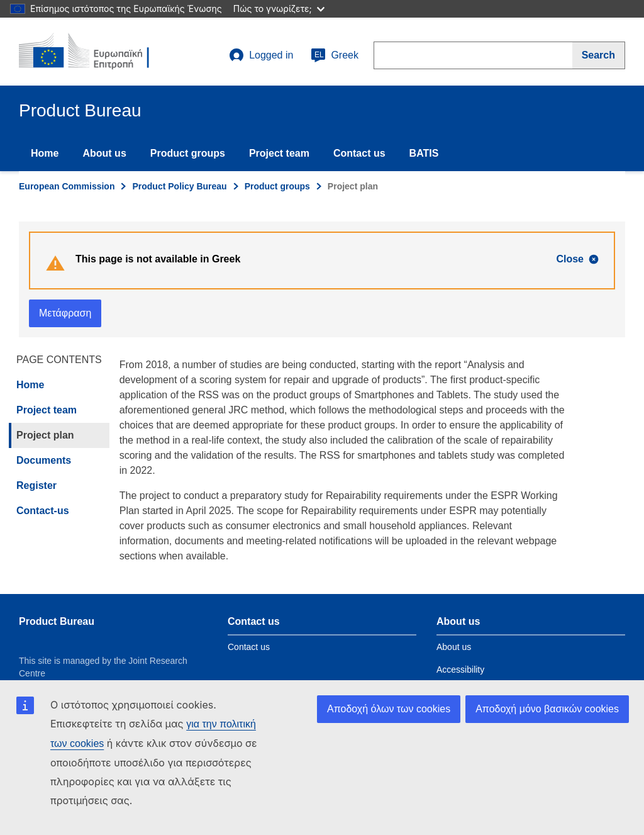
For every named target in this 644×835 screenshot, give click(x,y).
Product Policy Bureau (179, 186)
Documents (44, 460)
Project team (279, 153)
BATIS (424, 153)
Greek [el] (335, 55)
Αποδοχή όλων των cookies (389, 709)
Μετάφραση (65, 313)
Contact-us (43, 511)
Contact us (359, 153)
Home (45, 153)
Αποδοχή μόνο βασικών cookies (547, 709)
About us (104, 153)
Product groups (188, 153)
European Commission (67, 186)
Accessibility (460, 670)
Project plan (45, 435)
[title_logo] (95, 52)
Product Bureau (57, 621)
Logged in (261, 55)
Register (36, 485)
